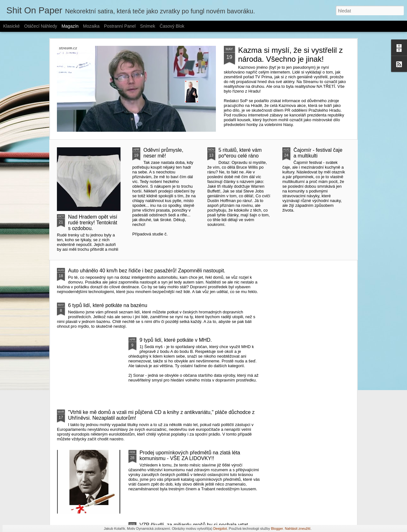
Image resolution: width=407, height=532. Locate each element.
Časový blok (172, 26)
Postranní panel (120, 26)
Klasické (11, 26)
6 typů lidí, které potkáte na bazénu (108, 305)
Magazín (70, 26)
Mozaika (91, 26)
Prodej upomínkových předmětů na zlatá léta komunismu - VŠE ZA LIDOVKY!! (190, 455)
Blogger (277, 528)
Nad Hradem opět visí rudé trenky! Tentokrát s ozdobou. (93, 223)
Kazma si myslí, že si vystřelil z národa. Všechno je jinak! (290, 55)
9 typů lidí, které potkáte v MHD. (176, 340)
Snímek (148, 26)
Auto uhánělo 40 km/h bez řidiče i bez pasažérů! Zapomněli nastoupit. (147, 271)
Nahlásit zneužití (298, 528)
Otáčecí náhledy (41, 26)
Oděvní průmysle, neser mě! (163, 153)
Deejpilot (220, 528)
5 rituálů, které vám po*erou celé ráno (240, 153)
